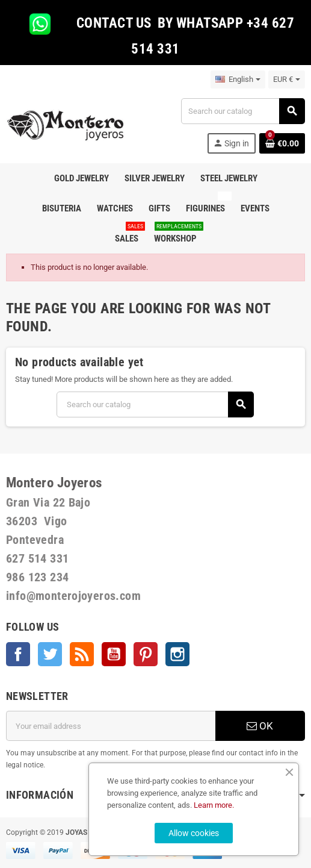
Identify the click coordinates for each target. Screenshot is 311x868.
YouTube (114, 654)
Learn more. (214, 805)
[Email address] (111, 726)
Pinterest (146, 654)
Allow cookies (194, 833)
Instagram (177, 654)
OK (260, 726)
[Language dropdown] (238, 80)
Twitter (50, 654)
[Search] (243, 111)
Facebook (18, 654)
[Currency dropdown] (287, 80)
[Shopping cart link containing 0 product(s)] (282, 143)
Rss (82, 654)
